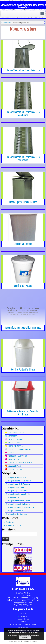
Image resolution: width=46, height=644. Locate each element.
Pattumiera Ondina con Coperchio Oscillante (23, 413)
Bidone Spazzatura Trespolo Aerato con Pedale (23, 159)
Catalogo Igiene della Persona (18, 484)
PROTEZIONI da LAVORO (17, 456)
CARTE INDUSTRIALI (16, 433)
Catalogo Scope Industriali (16, 491)
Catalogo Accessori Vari (15, 511)
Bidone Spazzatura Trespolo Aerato (23, 70)
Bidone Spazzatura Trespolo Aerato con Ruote (23, 114)
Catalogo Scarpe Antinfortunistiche (20, 507)
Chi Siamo (23, 614)
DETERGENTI (13, 436)
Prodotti (23, 622)
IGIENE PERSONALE (15, 439)
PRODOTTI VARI (14, 443)
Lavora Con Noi (23, 627)
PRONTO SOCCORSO (16, 469)
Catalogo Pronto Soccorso (16, 514)
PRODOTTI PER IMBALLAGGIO (19, 449)
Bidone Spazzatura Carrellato (23, 202)
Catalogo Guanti (12, 497)
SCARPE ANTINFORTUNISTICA (20, 463)
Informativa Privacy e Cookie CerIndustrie (23, 624)
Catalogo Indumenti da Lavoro (18, 504)
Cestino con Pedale (23, 286)
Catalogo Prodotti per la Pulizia (18, 481)
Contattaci (10, 522)
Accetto (25, 638)
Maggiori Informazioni (32, 635)
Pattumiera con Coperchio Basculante (23, 328)
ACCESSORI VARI (14, 466)
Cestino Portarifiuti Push (23, 370)
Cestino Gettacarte (23, 244)
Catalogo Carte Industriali (16, 477)
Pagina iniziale (7, 22)
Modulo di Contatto (14, 525)
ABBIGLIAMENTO (14, 459)
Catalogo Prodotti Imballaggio (18, 494)
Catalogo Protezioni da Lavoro (18, 501)
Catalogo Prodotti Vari (15, 487)
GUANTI (11, 453)
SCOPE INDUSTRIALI (16, 446)
